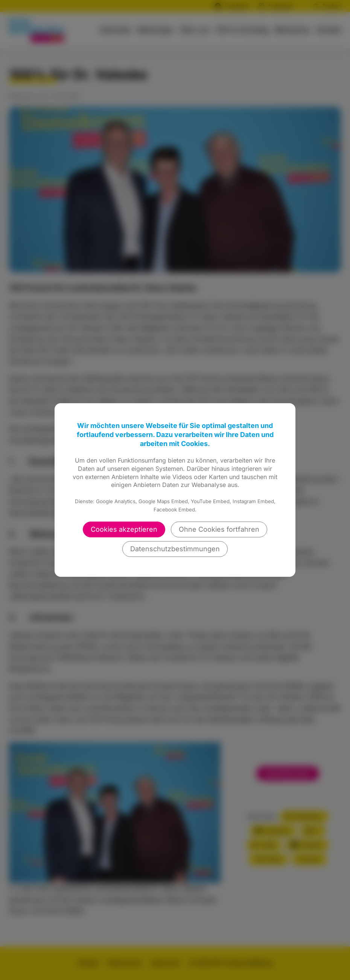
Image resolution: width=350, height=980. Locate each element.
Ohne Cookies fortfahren (219, 529)
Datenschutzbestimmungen (175, 549)
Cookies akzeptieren (124, 529)
